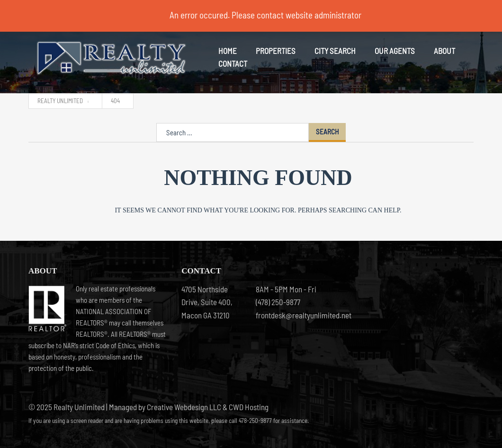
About (444, 51)
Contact (233, 63)
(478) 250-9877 (278, 302)
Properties (276, 51)
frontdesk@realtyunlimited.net (288, 315)
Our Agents (395, 51)
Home (228, 51)
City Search (335, 51)
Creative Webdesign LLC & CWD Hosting (208, 407)
